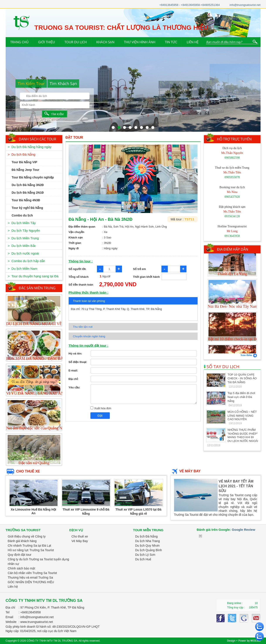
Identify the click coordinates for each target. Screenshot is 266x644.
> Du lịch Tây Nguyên (24, 230)
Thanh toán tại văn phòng (89, 301)
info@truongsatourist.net (245, 5)
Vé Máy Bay (80, 541)
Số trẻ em (140, 269)
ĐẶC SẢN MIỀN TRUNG (37, 288)
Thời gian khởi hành (147, 277)
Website (11, 622)
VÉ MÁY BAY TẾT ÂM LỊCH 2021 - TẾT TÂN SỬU (236, 486)
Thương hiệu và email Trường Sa (30, 577)
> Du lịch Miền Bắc (22, 246)
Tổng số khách (79, 277)
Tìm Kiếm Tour (31, 83)
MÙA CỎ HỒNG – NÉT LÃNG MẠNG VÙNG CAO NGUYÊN (242, 415)
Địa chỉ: (74, 379)
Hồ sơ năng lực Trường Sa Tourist (31, 550)
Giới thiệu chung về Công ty (27, 536)
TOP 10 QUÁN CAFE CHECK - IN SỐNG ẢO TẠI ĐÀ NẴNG (242, 378)
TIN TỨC (171, 42)
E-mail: (73, 370)
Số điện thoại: (78, 362)
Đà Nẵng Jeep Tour (26, 170)
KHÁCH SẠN (105, 42)
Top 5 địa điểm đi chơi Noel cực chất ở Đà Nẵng (241, 397)
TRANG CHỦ (19, 42)
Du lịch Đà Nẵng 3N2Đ (28, 185)
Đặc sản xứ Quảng (34, 463)
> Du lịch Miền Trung (23, 238)
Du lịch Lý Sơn (145, 555)
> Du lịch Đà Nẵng (22, 154)
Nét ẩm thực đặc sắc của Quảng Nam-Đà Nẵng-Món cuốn (53, 428)
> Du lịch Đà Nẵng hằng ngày (30, 147)
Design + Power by (244, 641)
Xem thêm (249, 355)
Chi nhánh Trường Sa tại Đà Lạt (30, 546)
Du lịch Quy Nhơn (147, 546)
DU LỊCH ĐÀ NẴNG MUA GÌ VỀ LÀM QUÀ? (45, 324)
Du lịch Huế (143, 559)
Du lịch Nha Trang (148, 541)
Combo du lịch (22, 215)
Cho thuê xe (80, 536)
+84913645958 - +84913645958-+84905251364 (189, 5)
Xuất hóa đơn (101, 408)
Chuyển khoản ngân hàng (89, 336)
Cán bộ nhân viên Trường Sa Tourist (32, 573)
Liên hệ (13, 587)
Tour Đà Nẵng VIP (25, 162)
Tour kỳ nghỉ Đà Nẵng (27, 208)
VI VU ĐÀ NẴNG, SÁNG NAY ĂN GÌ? (39, 393)
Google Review (244, 530)
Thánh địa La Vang (232, 283)
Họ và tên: (75, 354)
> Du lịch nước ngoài (24, 253)
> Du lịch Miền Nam (23, 269)
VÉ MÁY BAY (186, 471)
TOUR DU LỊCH (76, 42)
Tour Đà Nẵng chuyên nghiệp (33, 177)
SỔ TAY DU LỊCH (222, 367)
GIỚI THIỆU (47, 42)
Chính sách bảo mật (22, 568)
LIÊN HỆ (193, 42)
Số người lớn (77, 269)
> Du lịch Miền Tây (22, 223)
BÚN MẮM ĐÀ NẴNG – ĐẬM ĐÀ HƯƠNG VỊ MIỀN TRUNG (58, 359)
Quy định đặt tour (20, 555)
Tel (8, 612)
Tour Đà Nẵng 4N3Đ (26, 200)
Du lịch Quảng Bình (149, 550)
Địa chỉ (11, 607)
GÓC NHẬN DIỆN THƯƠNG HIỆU (31, 582)
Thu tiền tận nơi (83, 327)
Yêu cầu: (75, 387)
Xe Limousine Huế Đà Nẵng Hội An (33, 511)
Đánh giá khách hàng (22, 541)
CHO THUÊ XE (23, 471)
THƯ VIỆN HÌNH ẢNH (140, 42)
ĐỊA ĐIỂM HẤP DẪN (233, 249)
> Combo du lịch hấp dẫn (26, 261)
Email (9, 617)
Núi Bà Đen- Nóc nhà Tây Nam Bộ (236, 316)
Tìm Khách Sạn (63, 83)
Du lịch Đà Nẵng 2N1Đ (28, 193)
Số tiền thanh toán (81, 285)
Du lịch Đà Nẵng (147, 536)
